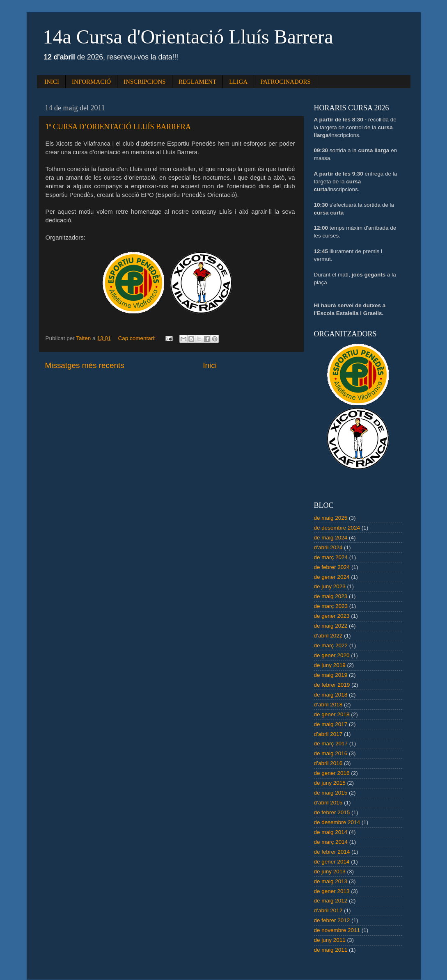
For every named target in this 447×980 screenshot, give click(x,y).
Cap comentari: (137, 338)
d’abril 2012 (328, 910)
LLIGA (238, 82)
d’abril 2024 (328, 547)
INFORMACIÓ (91, 82)
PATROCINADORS (285, 82)
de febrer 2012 (332, 920)
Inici (210, 365)
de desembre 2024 (337, 528)
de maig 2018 (331, 695)
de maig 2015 (331, 793)
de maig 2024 (331, 538)
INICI (52, 82)
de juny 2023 (330, 586)
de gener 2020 (332, 655)
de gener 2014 (332, 862)
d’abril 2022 (328, 636)
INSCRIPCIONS (145, 82)
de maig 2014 (331, 832)
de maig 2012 (331, 901)
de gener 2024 (332, 577)
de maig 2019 (331, 675)
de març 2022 (331, 645)
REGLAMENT (198, 82)
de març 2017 (331, 744)
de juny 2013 (330, 871)
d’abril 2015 (328, 803)
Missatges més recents (85, 365)
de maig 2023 (331, 596)
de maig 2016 (331, 753)
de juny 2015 (330, 783)
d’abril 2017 (328, 734)
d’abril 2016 (328, 763)
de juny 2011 (330, 940)
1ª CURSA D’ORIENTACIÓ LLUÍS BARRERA (118, 127)
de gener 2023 (332, 616)
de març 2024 (331, 557)
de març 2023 (331, 606)
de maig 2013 (331, 881)
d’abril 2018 (328, 705)
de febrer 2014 (332, 852)
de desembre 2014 (337, 822)
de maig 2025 (331, 518)
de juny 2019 (330, 665)
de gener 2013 (332, 891)
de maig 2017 (331, 724)
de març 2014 (331, 842)
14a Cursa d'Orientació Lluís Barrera (188, 37)
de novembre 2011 (337, 930)
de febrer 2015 (332, 812)
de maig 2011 (331, 950)
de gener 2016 (332, 773)
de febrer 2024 (332, 567)
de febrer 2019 (332, 685)
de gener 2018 (332, 714)
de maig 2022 (331, 626)
